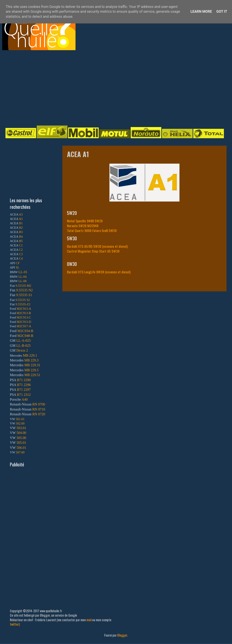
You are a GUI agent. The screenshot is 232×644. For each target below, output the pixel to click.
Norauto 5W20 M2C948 (83, 226)
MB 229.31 (32, 365)
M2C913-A (24, 309)
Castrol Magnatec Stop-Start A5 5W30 (93, 251)
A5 (21, 219)
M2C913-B (24, 313)
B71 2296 (24, 385)
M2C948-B (25, 336)
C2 (21, 250)
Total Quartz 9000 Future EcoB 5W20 (92, 230)
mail (89, 620)
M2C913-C (24, 317)
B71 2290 (24, 380)
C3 (21, 254)
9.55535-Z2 (23, 304)
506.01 (21, 448)
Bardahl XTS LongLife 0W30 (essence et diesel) (99, 272)
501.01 (20, 419)
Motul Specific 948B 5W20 (85, 221)
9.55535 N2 (25, 290)
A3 (21, 214)
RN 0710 (39, 409)
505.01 (21, 443)
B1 (21, 223)
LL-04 (22, 277)
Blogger (122, 635)
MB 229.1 (30, 355)
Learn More (201, 11)
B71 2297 (24, 390)
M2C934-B (25, 331)
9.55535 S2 (23, 300)
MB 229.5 (31, 370)
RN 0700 (39, 404)
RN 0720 (39, 414)
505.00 (21, 438)
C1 (21, 245)
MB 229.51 (32, 375)
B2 (21, 228)
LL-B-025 (24, 346)
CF (18, 263)
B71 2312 (24, 395)
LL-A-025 (24, 341)
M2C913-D (24, 322)
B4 (21, 237)
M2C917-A (24, 326)
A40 (25, 399)
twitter (14, 624)
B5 (21, 241)
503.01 (21, 428)
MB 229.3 (31, 360)
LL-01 (23, 272)
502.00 (20, 423)
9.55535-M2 (23, 286)
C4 (21, 258)
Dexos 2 (22, 350)
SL (18, 267)
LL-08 (22, 281)
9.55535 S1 (24, 295)
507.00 (20, 452)
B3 (21, 232)
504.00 (21, 433)
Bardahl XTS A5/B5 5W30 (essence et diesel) (97, 246)
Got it (222, 11)
